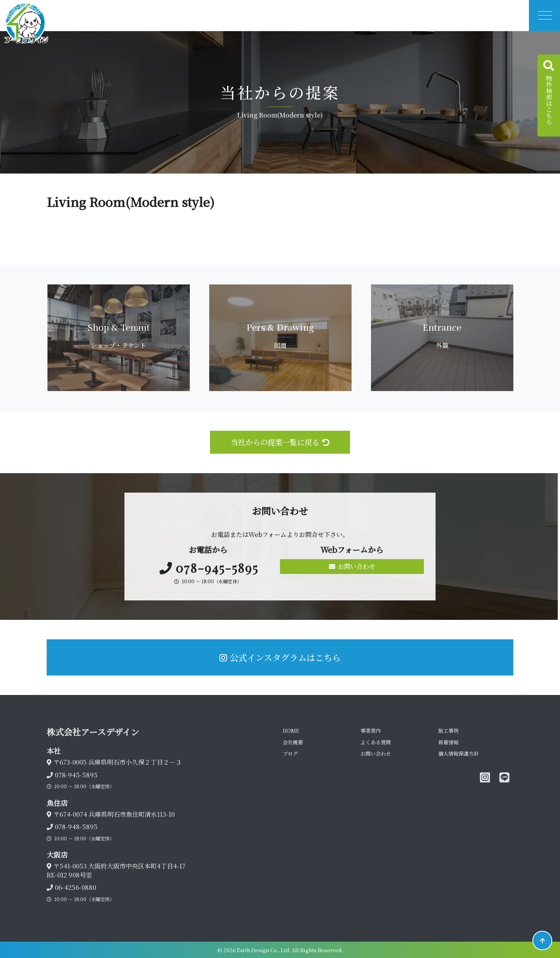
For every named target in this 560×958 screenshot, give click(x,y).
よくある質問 (376, 742)
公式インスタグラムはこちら (280, 657)
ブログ (290, 754)
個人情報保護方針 (458, 754)
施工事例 (448, 731)
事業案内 (371, 731)
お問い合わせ (352, 566)
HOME (291, 731)
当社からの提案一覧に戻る (280, 442)
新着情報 (448, 742)
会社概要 (293, 742)
